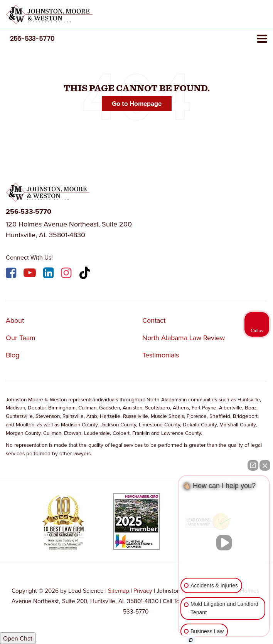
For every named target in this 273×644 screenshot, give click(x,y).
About (15, 320)
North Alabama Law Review (184, 338)
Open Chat (18, 638)
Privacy (143, 590)
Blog (13, 355)
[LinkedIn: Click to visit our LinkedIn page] (49, 274)
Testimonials (161, 355)
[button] (32, 39)
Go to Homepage (137, 104)
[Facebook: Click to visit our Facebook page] (12, 274)
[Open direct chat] (253, 465)
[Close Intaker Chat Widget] (265, 465)
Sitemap (119, 590)
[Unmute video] (224, 543)
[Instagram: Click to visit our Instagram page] (67, 274)
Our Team (21, 338)
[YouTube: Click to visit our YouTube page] (31, 274)
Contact (154, 320)
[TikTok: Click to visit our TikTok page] (86, 274)
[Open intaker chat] (191, 640)
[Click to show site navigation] (262, 39)
